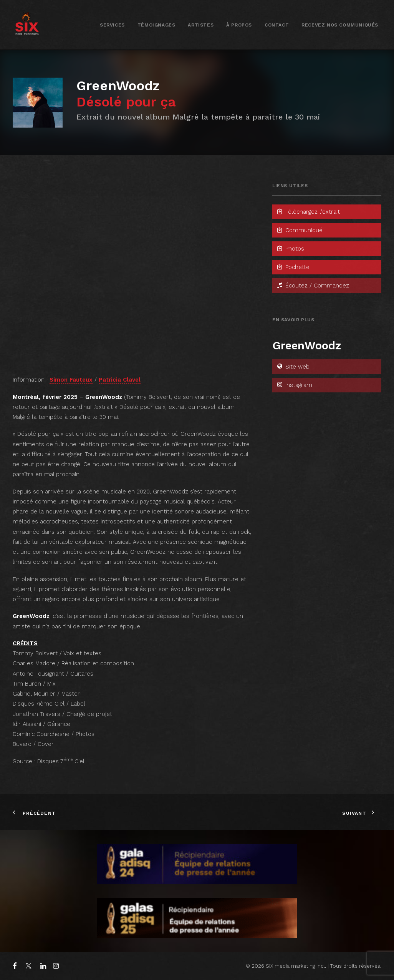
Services (112, 25)
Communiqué (299, 230)
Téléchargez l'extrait (308, 212)
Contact (277, 25)
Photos (290, 249)
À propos (239, 25)
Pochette (293, 267)
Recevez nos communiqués (340, 25)
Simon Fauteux (71, 380)
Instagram (294, 385)
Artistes (201, 25)
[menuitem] (112, 25)
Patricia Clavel (120, 380)
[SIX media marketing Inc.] (27, 25)
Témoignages (156, 25)
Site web (293, 367)
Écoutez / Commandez (313, 286)
